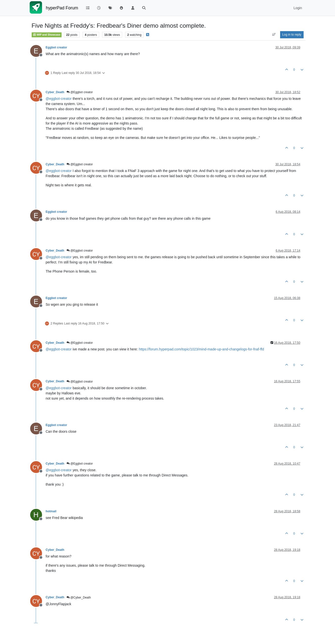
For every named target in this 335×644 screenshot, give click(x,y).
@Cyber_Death (79, 598)
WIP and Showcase (47, 35)
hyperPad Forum (62, 8)
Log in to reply (292, 35)
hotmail (51, 511)
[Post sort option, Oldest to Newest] (274, 35)
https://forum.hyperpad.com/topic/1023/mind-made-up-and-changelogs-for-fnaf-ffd (201, 349)
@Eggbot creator (80, 92)
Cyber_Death (55, 92)
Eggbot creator (56, 47)
